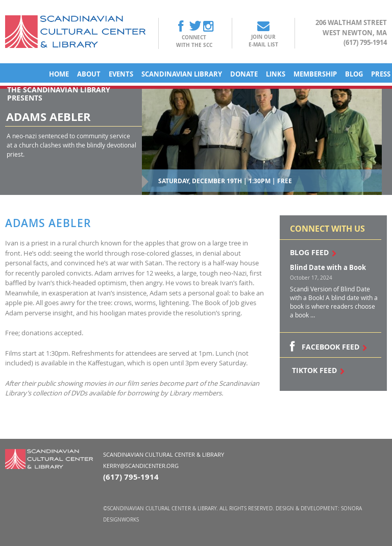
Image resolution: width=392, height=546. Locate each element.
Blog (354, 74)
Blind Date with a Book (328, 267)
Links (276, 74)
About (89, 74)
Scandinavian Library (182, 74)
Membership (315, 74)
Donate (244, 74)
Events (121, 74)
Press (381, 74)
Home (59, 74)
